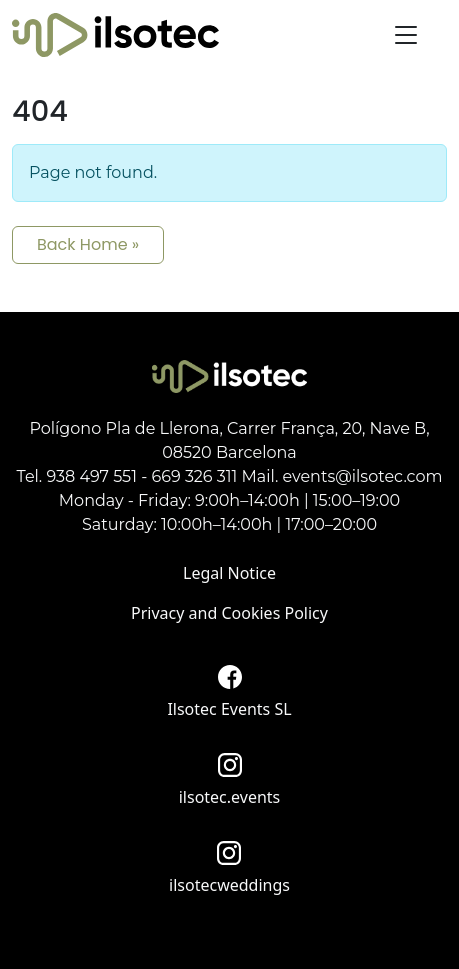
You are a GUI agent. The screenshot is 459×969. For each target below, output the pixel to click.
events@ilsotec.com (363, 476)
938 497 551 (91, 476)
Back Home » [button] (88, 244)
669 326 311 (194, 476)
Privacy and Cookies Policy (229, 613)
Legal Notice (229, 573)
